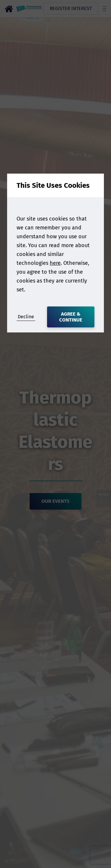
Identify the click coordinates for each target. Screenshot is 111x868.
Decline (26, 317)
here (55, 263)
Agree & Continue (71, 317)
